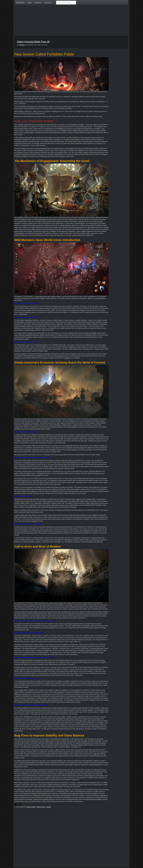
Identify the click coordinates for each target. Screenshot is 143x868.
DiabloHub (20, 2)
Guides (30, 3)
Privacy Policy (31, 807)
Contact (48, 807)
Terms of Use (41, 807)
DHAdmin (22, 45)
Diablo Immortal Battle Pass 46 (33, 42)
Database (38, 3)
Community (48, 3)
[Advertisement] (71, 21)
